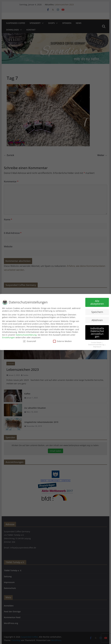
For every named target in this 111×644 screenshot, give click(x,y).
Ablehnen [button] (97, 320)
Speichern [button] (97, 312)
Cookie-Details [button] (96, 343)
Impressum (97, 347)
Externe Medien (62, 341)
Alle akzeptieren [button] (97, 302)
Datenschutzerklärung (26, 335)
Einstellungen (9, 337)
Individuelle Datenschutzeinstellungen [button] (97, 332)
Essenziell (29, 341)
